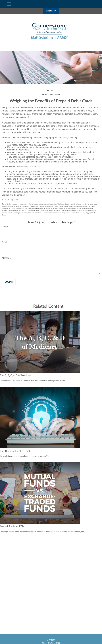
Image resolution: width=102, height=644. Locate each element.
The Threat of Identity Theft (15, 451)
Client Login (51, 11)
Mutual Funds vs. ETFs (12, 526)
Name (5, 226)
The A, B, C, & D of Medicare (16, 375)
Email (5, 242)
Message (6, 258)
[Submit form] (9, 282)
